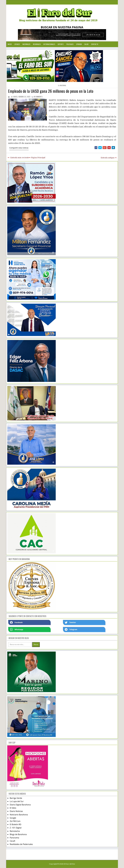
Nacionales (26, 44)
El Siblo (13, 808)
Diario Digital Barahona (20, 805)
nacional (63, 85)
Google (13, 818)
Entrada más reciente (20, 158)
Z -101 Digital (16, 828)
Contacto (95, 44)
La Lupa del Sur (17, 801)
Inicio (10, 44)
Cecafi (12, 841)
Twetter (70, 622)
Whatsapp (17, 629)
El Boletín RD (15, 824)
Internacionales (49, 44)
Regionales (37, 44)
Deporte (61, 44)
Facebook (16, 622)
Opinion (79, 44)
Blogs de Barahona (18, 834)
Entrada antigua (108, 158)
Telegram (71, 629)
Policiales (70, 44)
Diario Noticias (16, 811)
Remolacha (15, 831)
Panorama (14, 838)
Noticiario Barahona (19, 815)
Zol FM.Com (15, 821)
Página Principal (38, 158)
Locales (17, 44)
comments (38, 97)
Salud (86, 44)
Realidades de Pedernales (21, 844)
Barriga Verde (16, 798)
